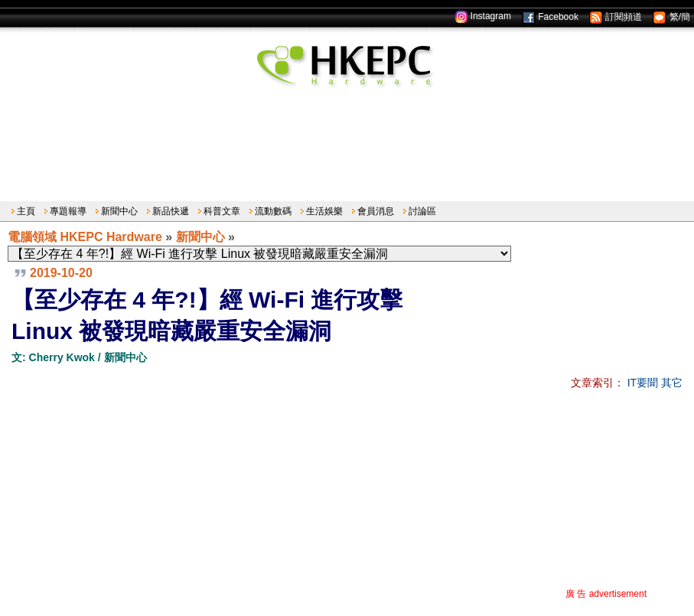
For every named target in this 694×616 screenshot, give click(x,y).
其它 (672, 383)
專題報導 (68, 211)
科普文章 (222, 211)
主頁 (26, 211)
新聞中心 (119, 211)
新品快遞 (171, 211)
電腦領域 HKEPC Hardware (85, 237)
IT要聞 (643, 383)
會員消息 (376, 211)
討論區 (422, 211)
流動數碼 (273, 211)
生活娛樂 (324, 211)
